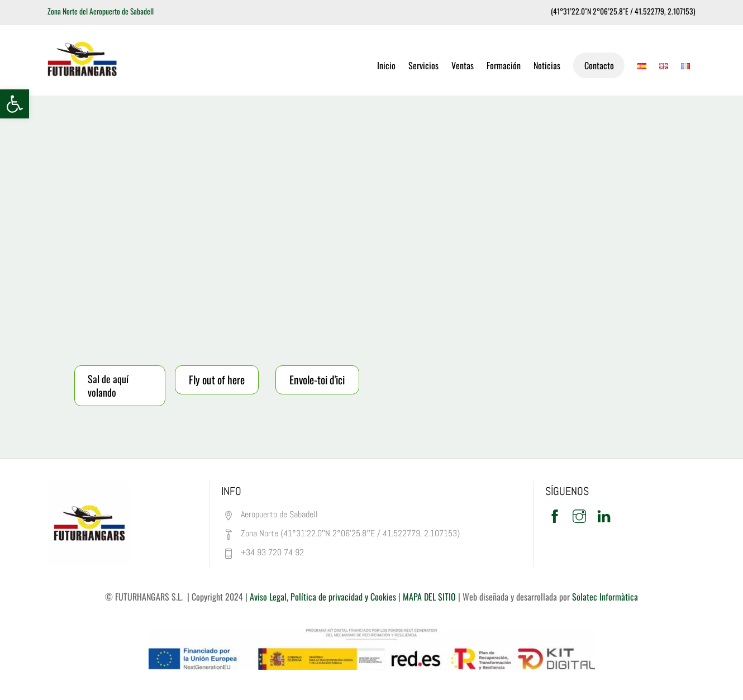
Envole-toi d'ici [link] (317, 380)
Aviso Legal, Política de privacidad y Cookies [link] (323, 597)
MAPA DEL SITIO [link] (428, 597)
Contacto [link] (599, 65)
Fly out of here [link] (217, 380)
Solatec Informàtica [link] (605, 597)
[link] (15, 104)
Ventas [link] (463, 65)
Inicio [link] (386, 65)
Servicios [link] (423, 65)
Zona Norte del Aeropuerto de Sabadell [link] (101, 11)
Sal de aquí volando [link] (108, 385)
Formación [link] (504, 65)
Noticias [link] (547, 65)
